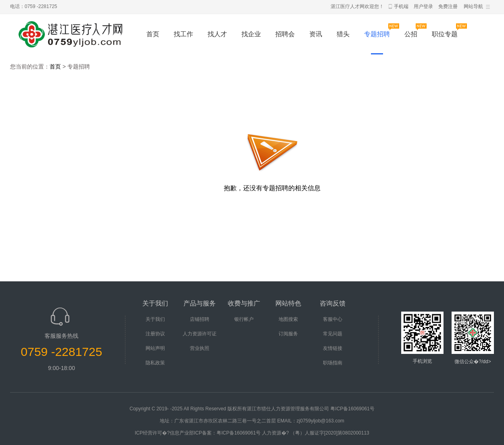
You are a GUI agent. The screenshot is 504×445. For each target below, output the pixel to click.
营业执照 (200, 348)
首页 (153, 34)
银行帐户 (244, 319)
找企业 (251, 34)
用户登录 (423, 6)
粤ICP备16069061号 (352, 409)
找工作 (183, 34)
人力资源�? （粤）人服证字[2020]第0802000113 (316, 433)
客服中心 (333, 319)
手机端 (401, 6)
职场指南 (333, 363)
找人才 (217, 34)
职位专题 (445, 34)
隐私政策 (155, 363)
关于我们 (155, 319)
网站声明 (155, 348)
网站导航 (473, 6)
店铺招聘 (200, 319)
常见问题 (333, 334)
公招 (411, 34)
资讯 (316, 34)
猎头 (343, 34)
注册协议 (155, 334)
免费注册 (448, 6)
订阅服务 (288, 334)
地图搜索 (288, 319)
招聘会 (285, 34)
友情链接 (333, 348)
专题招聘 (377, 34)
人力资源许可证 (200, 334)
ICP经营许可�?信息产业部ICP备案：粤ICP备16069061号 (198, 433)
